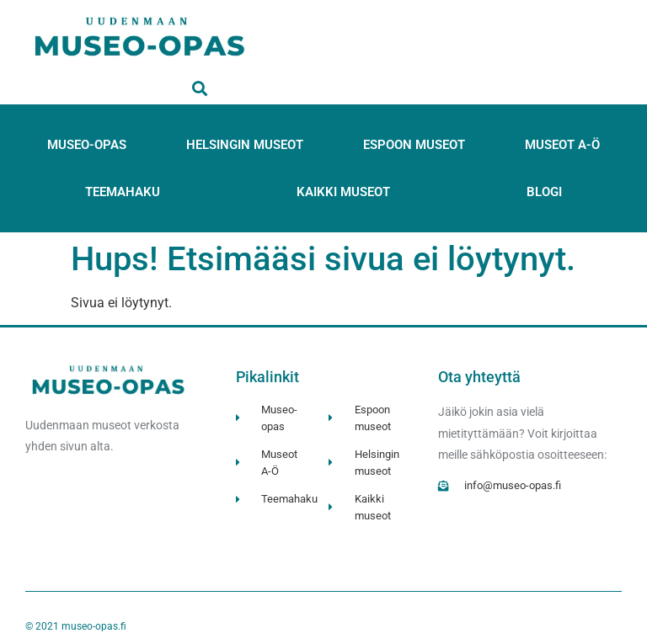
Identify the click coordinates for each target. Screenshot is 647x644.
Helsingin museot (245, 145)
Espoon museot (414, 145)
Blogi (544, 192)
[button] (200, 88)
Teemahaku (123, 192)
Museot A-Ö (562, 145)
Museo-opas (87, 145)
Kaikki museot (343, 192)
